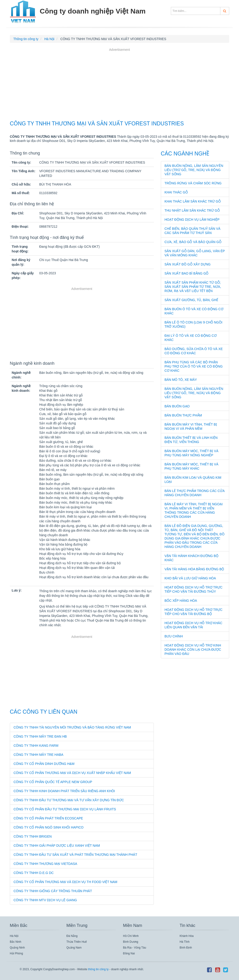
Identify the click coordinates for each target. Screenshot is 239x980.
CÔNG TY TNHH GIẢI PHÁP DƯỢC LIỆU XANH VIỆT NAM (57, 846)
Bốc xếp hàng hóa (181, 601)
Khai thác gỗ (176, 192)
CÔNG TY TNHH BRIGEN (33, 836)
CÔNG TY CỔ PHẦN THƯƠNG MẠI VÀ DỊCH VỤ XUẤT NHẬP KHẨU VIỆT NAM (72, 773)
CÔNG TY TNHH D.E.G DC (34, 873)
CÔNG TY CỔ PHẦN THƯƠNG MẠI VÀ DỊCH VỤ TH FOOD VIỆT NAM (65, 882)
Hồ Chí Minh (131, 936)
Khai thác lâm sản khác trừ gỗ (193, 201)
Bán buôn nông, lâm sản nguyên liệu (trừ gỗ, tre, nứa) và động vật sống (194, 170)
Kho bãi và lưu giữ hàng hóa (190, 578)
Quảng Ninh (17, 948)
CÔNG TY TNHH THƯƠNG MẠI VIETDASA (45, 864)
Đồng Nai (129, 953)
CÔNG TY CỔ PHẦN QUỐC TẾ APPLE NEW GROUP (53, 782)
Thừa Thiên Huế (77, 942)
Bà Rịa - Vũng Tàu (135, 948)
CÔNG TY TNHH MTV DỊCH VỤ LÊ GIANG (45, 900)
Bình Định (186, 948)
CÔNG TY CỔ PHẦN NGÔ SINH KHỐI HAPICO (49, 827)
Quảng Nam (74, 948)
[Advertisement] (119, 85)
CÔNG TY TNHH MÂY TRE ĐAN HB (40, 736)
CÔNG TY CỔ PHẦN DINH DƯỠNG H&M (44, 764)
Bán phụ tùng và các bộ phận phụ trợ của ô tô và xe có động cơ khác (194, 366)
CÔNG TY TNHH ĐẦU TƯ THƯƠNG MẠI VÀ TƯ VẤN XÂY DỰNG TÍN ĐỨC (69, 800)
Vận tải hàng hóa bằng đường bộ (194, 569)
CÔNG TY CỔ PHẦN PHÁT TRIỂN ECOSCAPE (48, 818)
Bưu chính (174, 636)
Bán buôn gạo (177, 406)
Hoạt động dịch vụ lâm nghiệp (192, 220)
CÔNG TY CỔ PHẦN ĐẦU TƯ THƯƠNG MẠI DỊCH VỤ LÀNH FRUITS (65, 809)
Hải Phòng (16, 953)
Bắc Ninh (16, 942)
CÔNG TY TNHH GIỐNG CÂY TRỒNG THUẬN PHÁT (53, 891)
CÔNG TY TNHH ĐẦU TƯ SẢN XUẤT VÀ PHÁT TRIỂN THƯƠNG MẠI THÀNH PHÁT (75, 855)
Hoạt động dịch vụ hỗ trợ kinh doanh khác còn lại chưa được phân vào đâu (193, 650)
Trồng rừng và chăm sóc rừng (193, 183)
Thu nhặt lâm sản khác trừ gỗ (192, 210)
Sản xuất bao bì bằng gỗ (187, 273)
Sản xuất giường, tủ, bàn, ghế (191, 300)
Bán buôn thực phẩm (183, 415)
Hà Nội (14, 936)
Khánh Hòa (187, 936)
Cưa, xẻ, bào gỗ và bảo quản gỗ (193, 242)
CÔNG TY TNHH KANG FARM (36, 746)
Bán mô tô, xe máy (181, 380)
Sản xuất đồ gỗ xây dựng (188, 264)
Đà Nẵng (72, 936)
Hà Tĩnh (185, 942)
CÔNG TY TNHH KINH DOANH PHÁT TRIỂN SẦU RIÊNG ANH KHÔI (64, 791)
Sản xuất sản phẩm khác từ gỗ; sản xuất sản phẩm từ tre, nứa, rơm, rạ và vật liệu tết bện (193, 287)
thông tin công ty (98, 969)
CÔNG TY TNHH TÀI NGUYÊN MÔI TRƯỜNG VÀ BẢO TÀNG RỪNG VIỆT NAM (72, 727)
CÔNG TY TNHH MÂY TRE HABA (38, 755)
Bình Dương (131, 942)
